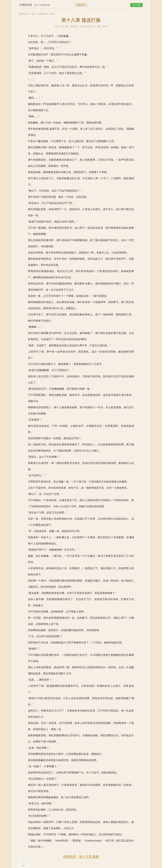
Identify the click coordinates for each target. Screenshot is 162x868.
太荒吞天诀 (43, 14)
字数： (100, 27)
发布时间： (75, 27)
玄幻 (33, 14)
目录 (52, 14)
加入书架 (137, 5)
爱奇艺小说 (24, 14)
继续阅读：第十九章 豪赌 (81, 857)
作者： (58, 27)
